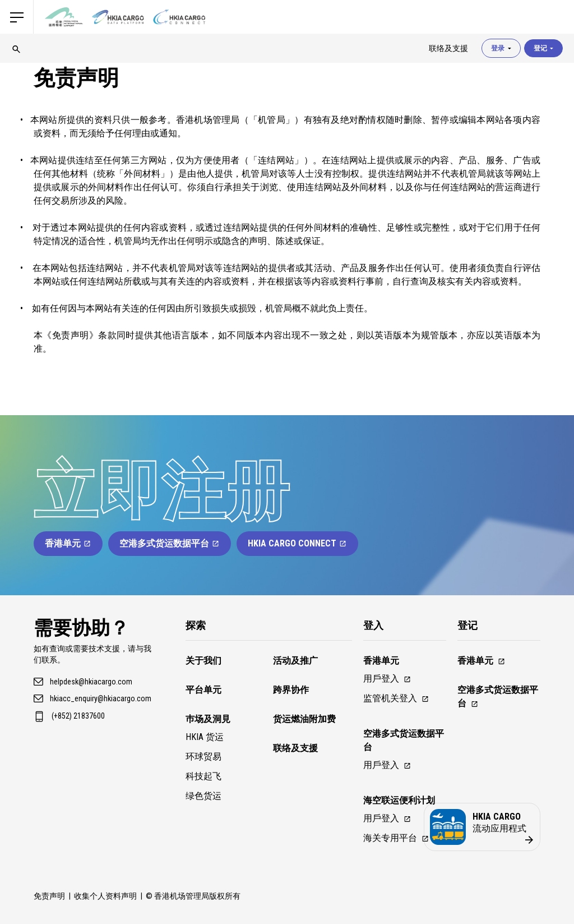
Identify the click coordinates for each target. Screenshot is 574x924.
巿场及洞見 (208, 719)
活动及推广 (295, 661)
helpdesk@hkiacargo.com (91, 682)
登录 (501, 48)
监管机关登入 (396, 698)
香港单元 (68, 543)
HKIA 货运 (205, 737)
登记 (543, 48)
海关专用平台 (396, 838)
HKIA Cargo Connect (297, 543)
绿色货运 (203, 796)
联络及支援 (295, 748)
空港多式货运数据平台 (170, 543)
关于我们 (203, 661)
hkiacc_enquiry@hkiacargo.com (101, 698)
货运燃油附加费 (304, 719)
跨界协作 (291, 690)
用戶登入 (387, 679)
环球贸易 (203, 757)
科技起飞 (203, 776)
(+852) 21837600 (78, 716)
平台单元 (203, 690)
